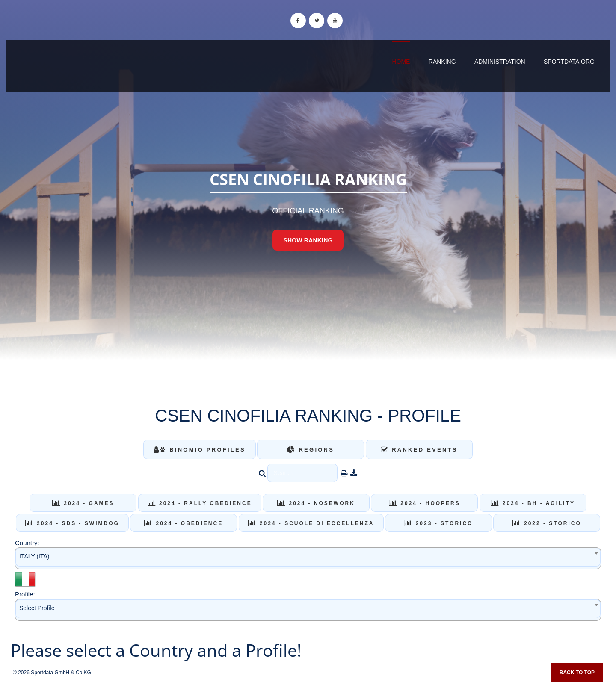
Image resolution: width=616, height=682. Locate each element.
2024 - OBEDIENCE (184, 523)
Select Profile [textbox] (37, 608)
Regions (311, 450)
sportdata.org (569, 62)
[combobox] (308, 558)
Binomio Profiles (200, 450)
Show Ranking (308, 240)
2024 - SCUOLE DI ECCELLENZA (311, 523)
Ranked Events (419, 450)
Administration (500, 62)
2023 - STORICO (438, 523)
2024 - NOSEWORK (316, 503)
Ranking (442, 62)
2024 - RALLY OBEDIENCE (200, 503)
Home (401, 62)
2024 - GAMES (83, 503)
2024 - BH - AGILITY (533, 503)
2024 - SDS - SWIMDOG (72, 523)
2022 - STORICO (547, 523)
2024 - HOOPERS (425, 503)
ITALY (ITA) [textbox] (34, 556)
